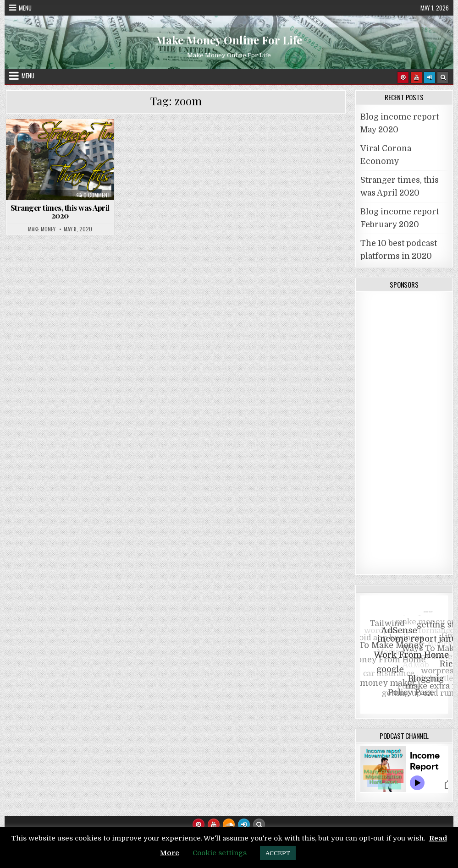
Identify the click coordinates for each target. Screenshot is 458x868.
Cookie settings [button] (220, 853)
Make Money (42, 229)
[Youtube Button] (416, 77)
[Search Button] (443, 77)
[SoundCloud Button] (229, 824)
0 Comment (97, 195)
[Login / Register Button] (244, 824)
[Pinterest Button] (403, 77)
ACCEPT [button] (278, 853)
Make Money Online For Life (229, 40)
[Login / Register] (430, 77)
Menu (25, 8)
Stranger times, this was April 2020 (60, 211)
